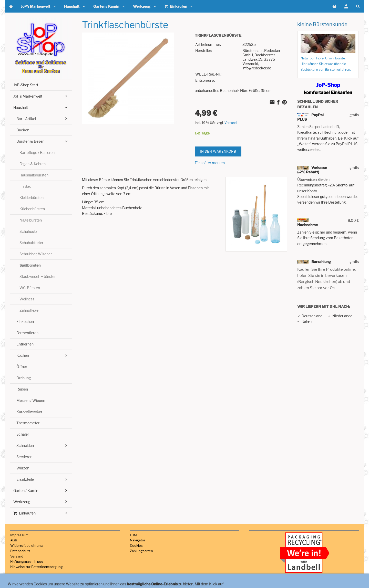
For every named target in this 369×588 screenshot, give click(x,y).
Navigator (138, 540)
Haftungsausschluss (27, 562)
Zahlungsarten (141, 551)
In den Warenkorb (218, 151)
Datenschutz (20, 551)
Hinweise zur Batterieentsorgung (37, 567)
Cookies (136, 545)
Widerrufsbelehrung (27, 545)
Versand (231, 123)
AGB (14, 540)
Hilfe (134, 535)
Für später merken (210, 163)
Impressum (19, 535)
